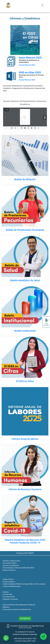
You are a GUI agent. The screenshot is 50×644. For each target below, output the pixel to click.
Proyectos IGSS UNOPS (25, 553)
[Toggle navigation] (42, 5)
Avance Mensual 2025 (27, 65)
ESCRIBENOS (25, 618)
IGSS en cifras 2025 (30, 72)
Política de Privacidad (25, 628)
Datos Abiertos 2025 (30, 58)
